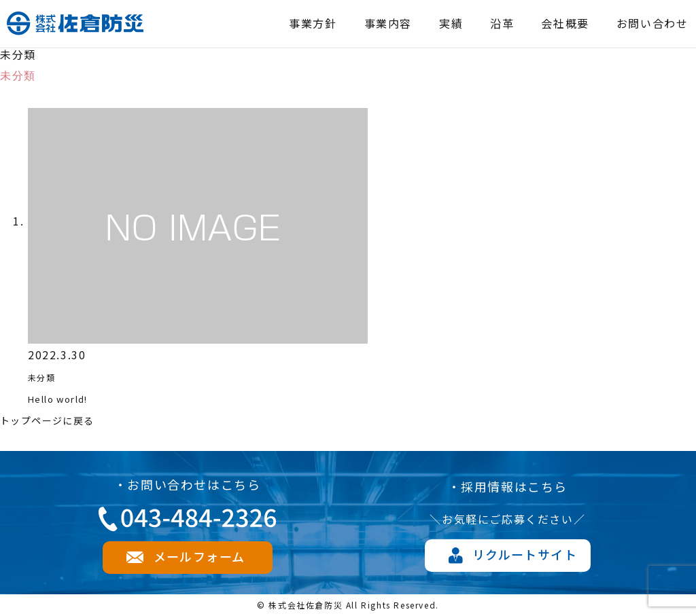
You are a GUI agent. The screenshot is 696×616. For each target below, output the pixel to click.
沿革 (502, 23)
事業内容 (388, 23)
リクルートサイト (525, 554)
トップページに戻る (54, 420)
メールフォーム (199, 556)
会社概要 (565, 23)
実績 (451, 23)
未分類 (46, 376)
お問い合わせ (652, 23)
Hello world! (67, 398)
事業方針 (313, 23)
